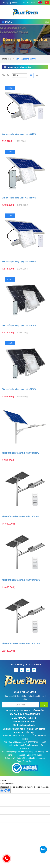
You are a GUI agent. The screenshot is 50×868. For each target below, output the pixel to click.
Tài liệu (6, 3)
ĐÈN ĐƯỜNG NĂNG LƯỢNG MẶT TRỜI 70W (21, 517)
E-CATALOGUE (19, 718)
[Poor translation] (7, 791)
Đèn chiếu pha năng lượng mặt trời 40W (19, 198)
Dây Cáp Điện (16, 714)
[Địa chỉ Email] (20, 705)
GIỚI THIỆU (24, 711)
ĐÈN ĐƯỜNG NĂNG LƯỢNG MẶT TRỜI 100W (21, 580)
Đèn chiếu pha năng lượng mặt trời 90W (19, 389)
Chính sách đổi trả (36, 729)
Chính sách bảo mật (24, 732)
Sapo (31, 761)
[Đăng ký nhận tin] (44, 705)
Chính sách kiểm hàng (14, 729)
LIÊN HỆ (32, 718)
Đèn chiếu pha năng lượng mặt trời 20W (19, 134)
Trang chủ (7, 59)
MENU (7, 22)
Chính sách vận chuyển (24, 725)
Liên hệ (15, 3)
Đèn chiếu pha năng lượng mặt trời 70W (19, 325)
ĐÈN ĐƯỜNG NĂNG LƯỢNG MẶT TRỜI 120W (21, 644)
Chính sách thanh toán (24, 721)
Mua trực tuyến (28, 3)
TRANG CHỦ (10, 711)
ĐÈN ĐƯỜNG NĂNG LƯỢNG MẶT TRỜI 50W (21, 453)
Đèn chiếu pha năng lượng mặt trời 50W (19, 262)
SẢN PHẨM (38, 711)
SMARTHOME (32, 714)
